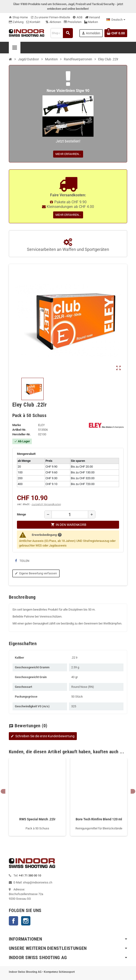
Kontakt (33, 22)
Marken (91, 22)
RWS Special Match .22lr (37, 819)
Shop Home (18, 17)
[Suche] (62, 33)
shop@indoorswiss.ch (38, 882)
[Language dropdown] (116, 20)
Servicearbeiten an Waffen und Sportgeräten (68, 245)
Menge (21, 514)
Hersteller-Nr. (21, 434)
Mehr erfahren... (68, 154)
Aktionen (53, 22)
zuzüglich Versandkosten (46, 504)
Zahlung (16, 22)
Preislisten (73, 22)
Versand (92, 17)
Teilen (22, 561)
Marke (17, 425)
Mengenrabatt (26, 454)
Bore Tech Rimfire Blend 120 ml (99, 819)
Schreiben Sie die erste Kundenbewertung (42, 736)
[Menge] (70, 514)
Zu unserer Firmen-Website (50, 17)
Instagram (26, 921)
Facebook (13, 921)
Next (133, 791)
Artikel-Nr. (19, 430)
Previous (3, 791)
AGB (78, 17)
